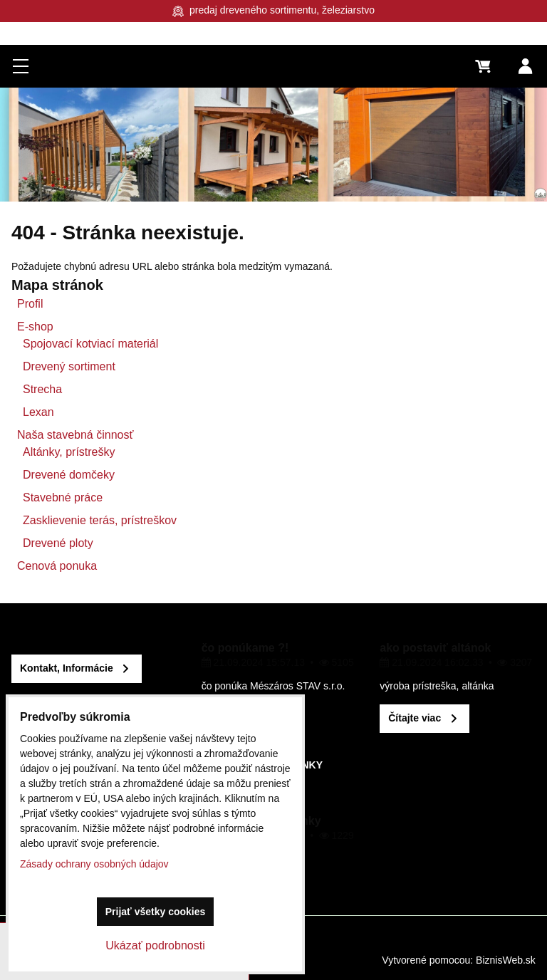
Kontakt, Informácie (67, 668)
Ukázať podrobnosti (155, 945)
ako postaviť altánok (435, 648)
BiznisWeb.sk (506, 960)
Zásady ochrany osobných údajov (94, 864)
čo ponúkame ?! (245, 648)
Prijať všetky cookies (156, 912)
